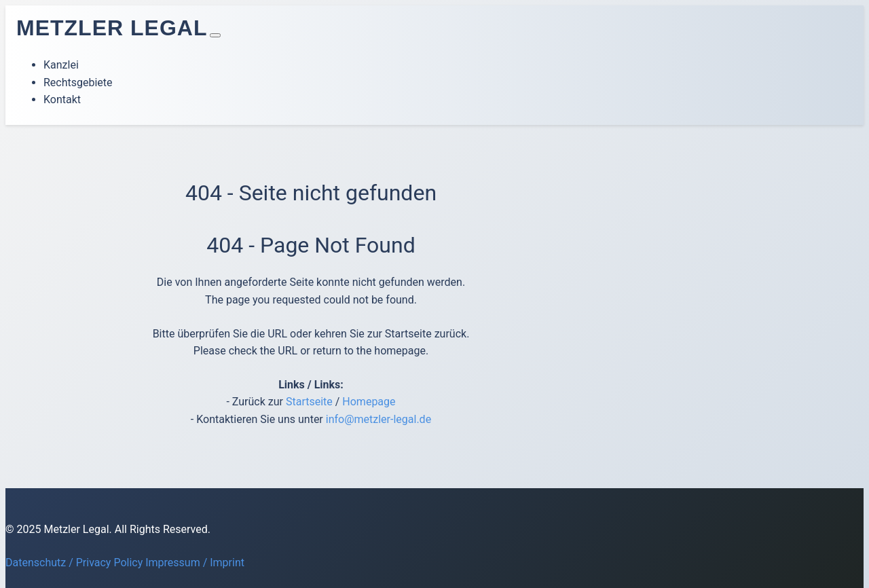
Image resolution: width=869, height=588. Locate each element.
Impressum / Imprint (195, 563)
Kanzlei (61, 65)
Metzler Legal (112, 28)
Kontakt (62, 99)
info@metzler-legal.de (378, 419)
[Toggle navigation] (215, 35)
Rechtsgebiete (78, 82)
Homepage (369, 402)
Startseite (309, 402)
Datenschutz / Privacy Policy (74, 563)
